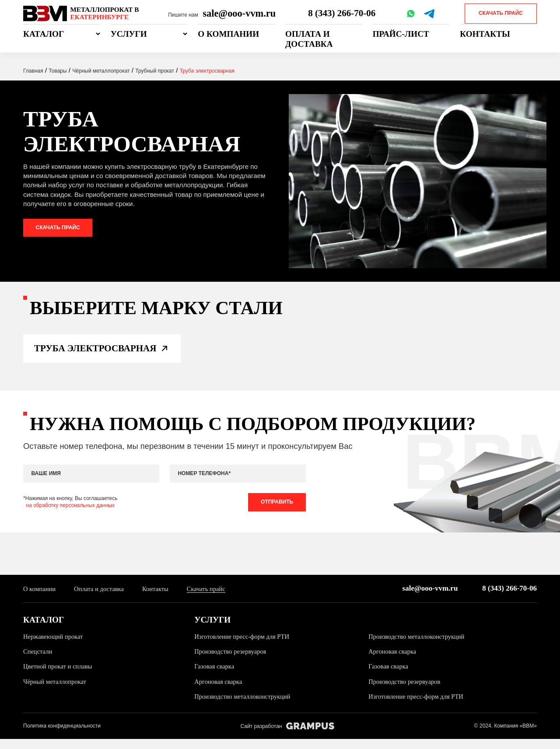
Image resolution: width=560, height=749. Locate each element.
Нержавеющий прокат (54, 646)
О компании (228, 34)
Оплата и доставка (309, 39)
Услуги (129, 34)
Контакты (485, 34)
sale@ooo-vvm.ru (239, 13)
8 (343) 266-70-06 (343, 13)
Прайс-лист (401, 34)
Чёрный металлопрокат (56, 691)
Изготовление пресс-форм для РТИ (244, 646)
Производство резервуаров (232, 661)
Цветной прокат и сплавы (59, 676)
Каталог (44, 34)
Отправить (276, 511)
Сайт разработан (287, 736)
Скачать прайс (501, 13)
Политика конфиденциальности (62, 735)
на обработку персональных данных (70, 514)
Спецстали (38, 661)
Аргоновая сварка (393, 661)
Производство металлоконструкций (419, 646)
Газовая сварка (215, 676)
